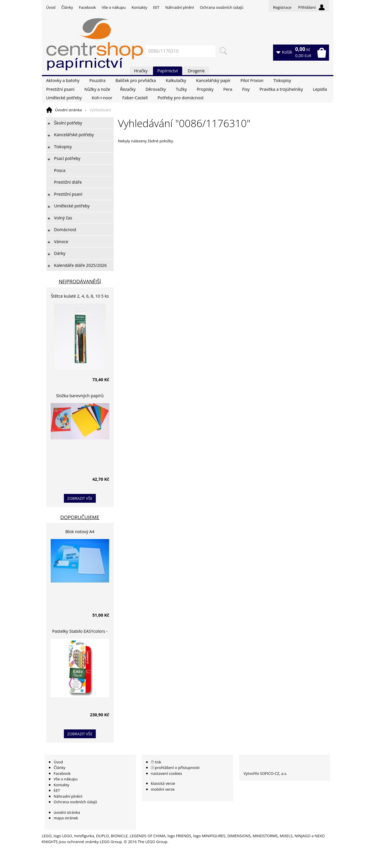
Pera (228, 89)
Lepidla (320, 89)
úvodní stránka (67, 812)
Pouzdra (97, 80)
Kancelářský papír (213, 80)
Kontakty (139, 7)
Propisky (205, 89)
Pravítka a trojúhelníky (281, 89)
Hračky (141, 71)
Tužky (181, 89)
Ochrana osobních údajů (221, 7)
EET (156, 7)
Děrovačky (156, 89)
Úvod (51, 7)
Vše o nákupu (114, 7)
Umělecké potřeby (64, 98)
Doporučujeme (80, 517)
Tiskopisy (282, 80)
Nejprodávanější (80, 281)
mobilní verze (163, 789)
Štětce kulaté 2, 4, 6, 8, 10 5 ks (80, 296)
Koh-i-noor (102, 98)
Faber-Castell (135, 98)
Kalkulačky (176, 80)
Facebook (87, 7)
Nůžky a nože (97, 89)
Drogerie (196, 71)
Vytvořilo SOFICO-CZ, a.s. (265, 773)
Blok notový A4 (80, 532)
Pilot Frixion (252, 80)
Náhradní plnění (180, 7)
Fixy (246, 89)
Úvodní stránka (69, 110)
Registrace (282, 7)
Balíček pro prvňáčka (136, 80)
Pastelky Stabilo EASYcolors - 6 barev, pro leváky (80, 632)
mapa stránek (66, 818)
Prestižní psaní (60, 89)
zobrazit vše (80, 498)
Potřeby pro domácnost (181, 98)
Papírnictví (168, 71)
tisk (158, 762)
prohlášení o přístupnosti (177, 768)
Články (67, 7)
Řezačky (128, 89)
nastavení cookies (167, 773)
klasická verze (163, 783)
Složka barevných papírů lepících (80, 397)
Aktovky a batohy (63, 80)
